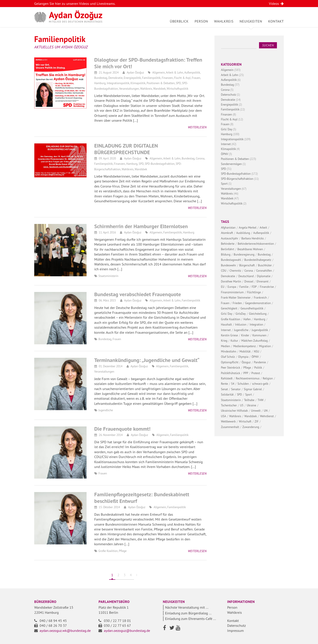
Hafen (247, 319)
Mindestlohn (229, 351)
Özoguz (246, 362)
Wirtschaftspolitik (178, 89)
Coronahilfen (264, 271)
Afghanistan (228, 228)
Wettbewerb (228, 421)
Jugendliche (106, 410)
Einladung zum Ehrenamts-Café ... (191, 619)
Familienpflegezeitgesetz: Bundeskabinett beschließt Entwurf (142, 498)
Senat (224, 389)
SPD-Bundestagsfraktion (160, 164)
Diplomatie (264, 276)
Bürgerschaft (247, 265)
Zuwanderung (251, 427)
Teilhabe (249, 400)
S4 (233, 384)
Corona (200, 158)
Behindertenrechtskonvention (256, 244)
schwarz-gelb (260, 384)
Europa (232, 287)
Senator (236, 389)
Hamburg (100, 83)
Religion (268, 378)
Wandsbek (159, 89)
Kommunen (259, 335)
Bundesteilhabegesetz (258, 260)
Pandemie (260, 362)
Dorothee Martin (231, 281)
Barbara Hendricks (253, 238)
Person (201, 21)
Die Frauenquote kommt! (122, 429)
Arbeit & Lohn (174, 73)
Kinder (245, 335)
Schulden (243, 384)
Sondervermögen (231, 164)
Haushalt (226, 325)
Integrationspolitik (118, 83)
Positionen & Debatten (161, 83)
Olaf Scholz (228, 357)
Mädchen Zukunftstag (255, 341)
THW (260, 400)
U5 (242, 405)
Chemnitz (236, 271)
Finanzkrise (267, 287)
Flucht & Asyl (182, 78)
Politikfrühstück (231, 373)
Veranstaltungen (129, 89)
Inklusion (241, 325)
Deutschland (246, 276)
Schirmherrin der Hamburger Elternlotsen (141, 226)
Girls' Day (227, 129)
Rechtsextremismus (248, 378)
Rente (225, 384)
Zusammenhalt (230, 427)
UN (266, 411)
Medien (226, 346)
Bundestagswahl (231, 260)
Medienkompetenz (244, 346)
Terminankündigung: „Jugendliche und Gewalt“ (147, 360)
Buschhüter (265, 265)
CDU (224, 271)
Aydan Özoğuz (135, 73)
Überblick (179, 21)
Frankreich (260, 298)
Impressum (236, 631)
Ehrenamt (263, 281)
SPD (178, 83)
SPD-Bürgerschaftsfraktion (237, 179)
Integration (256, 325)
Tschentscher (229, 405)
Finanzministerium (232, 292)
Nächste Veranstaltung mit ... (187, 607)
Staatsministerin (108, 276)
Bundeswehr (229, 265)
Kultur (234, 341)
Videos (276, 4)
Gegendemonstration (258, 303)
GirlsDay (241, 314)
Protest (256, 373)
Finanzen (167, 78)
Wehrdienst (267, 416)
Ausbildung (243, 233)
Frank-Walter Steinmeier (236, 298)
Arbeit (263, 228)
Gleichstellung (258, 314)
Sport (224, 184)
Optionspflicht (230, 362)
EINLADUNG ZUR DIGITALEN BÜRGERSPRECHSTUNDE (126, 149)
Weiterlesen (197, 127)
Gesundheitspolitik (252, 308)
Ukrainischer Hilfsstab (235, 411)
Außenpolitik (192, 73)
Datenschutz (229, 95)
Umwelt (256, 411)
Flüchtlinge (254, 292)
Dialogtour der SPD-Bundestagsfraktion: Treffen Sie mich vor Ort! (148, 63)
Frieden (237, 303)
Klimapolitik (138, 83)
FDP (254, 287)
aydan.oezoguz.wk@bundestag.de (65, 631)
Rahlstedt (227, 378)
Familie (244, 287)
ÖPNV (225, 154)
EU (223, 287)
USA (224, 416)
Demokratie (115, 78)
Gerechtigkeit (229, 308)
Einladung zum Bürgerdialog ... (188, 613)
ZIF (257, 421)
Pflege (123, 551)
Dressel (249, 281)
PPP (246, 373)
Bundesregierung (244, 255)
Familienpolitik (151, 78)
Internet (226, 144)
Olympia (243, 357)
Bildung (226, 255)
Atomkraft (227, 233)
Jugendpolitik (260, 330)
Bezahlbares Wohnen (250, 249)
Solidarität (227, 395)
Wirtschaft (245, 421)
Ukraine (251, 405)
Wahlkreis (224, 21)
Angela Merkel (248, 228)
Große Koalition (108, 551)
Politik (258, 368)
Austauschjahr (230, 238)
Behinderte (228, 244)
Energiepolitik (132, 78)
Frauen (196, 78)
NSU (256, 351)
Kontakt (276, 21)
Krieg (224, 341)
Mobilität (245, 351)
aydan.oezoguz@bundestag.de (127, 631)
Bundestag (101, 78)
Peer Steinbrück (231, 368)
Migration (265, 346)
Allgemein (159, 73)
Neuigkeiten (251, 21)
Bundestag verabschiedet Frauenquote (138, 294)
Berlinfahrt (228, 249)
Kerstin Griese (230, 335)
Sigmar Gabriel (253, 389)
